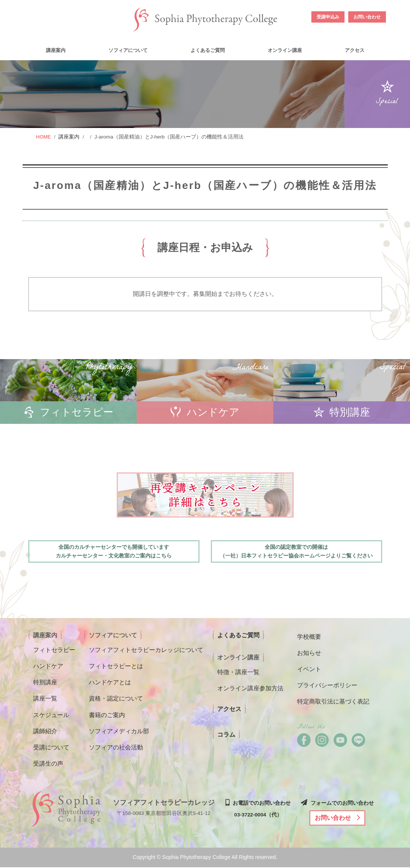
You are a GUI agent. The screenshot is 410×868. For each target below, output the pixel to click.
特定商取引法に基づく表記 (333, 703)
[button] (55, 49)
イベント (309, 670)
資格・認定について (116, 700)
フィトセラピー (54, 651)
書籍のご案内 (107, 716)
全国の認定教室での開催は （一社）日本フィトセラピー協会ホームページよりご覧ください (296, 552)
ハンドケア (48, 667)
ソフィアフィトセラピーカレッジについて (146, 651)
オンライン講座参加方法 (250, 689)
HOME (44, 137)
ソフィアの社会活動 (116, 748)
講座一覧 (45, 700)
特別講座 (45, 683)
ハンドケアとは (110, 683)
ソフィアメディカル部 (119, 732)
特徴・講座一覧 (238, 673)
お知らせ (309, 654)
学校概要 (309, 637)
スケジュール (51, 716)
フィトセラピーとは (116, 667)
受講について (51, 748)
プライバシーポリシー (327, 686)
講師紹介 (45, 732)
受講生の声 (48, 764)
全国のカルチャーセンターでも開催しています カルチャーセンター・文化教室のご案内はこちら (114, 552)
